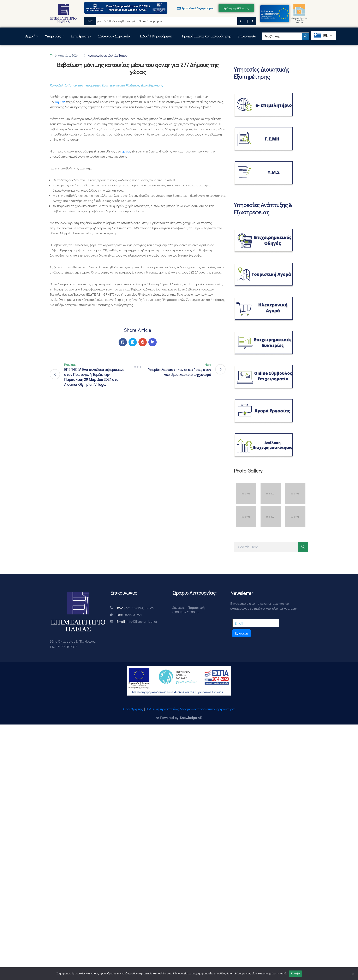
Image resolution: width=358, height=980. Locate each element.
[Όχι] (353, 974)
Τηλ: (135, 608)
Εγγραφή (241, 633)
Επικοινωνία (247, 36)
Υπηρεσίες (55, 36)
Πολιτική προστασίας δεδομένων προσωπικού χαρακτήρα (190, 709)
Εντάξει (296, 973)
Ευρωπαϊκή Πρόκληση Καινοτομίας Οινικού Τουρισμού (130, 21)
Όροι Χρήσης (133, 709)
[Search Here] (266, 547)
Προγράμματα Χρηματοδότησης (207, 36)
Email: (137, 621)
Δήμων (60, 102)
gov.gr (126, 151)
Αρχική (32, 36)
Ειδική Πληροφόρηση (158, 36)
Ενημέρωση (81, 36)
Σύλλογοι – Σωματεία (116, 36)
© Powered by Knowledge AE (179, 718)
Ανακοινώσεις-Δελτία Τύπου (108, 55)
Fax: (129, 615)
